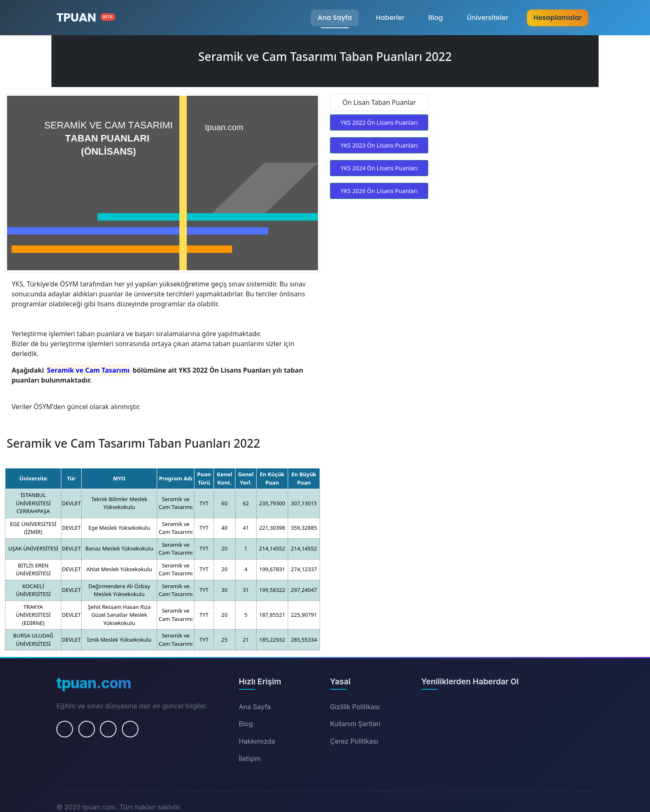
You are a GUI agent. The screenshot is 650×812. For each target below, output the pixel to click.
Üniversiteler (487, 18)
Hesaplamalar (558, 18)
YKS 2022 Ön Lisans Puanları (379, 122)
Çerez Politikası (354, 741)
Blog (435, 18)
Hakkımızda (257, 741)
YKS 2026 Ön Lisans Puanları (379, 191)
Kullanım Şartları (355, 724)
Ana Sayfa (335, 18)
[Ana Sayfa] (86, 18)
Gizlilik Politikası (355, 707)
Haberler (390, 18)
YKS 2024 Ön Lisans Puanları (379, 168)
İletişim (250, 759)
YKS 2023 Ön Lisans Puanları (379, 145)
